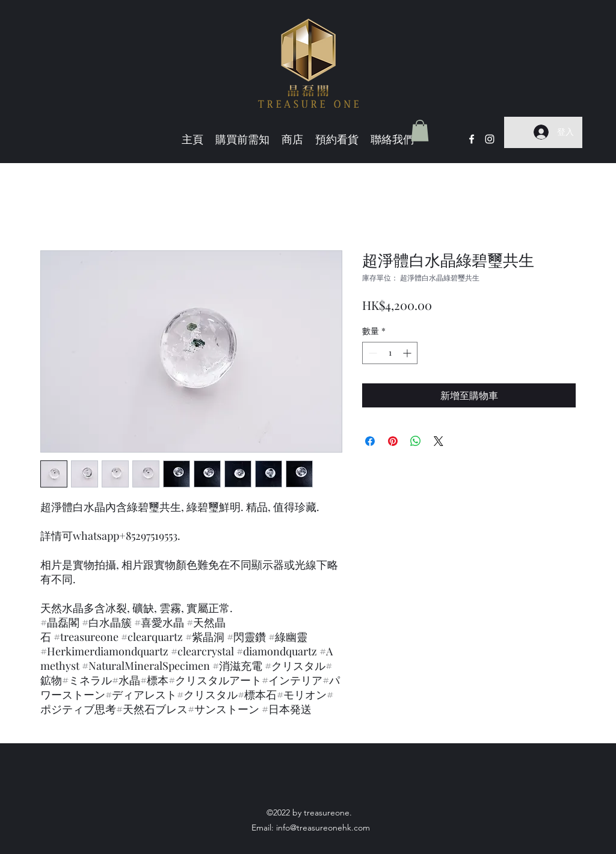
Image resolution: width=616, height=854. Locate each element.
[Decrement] (371, 353)
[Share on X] (439, 441)
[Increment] (408, 353)
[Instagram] (490, 139)
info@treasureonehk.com (323, 828)
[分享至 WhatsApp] (416, 441)
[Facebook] (472, 139)
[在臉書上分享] (370, 441)
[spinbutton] (390, 353)
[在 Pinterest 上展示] (393, 441)
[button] (420, 131)
